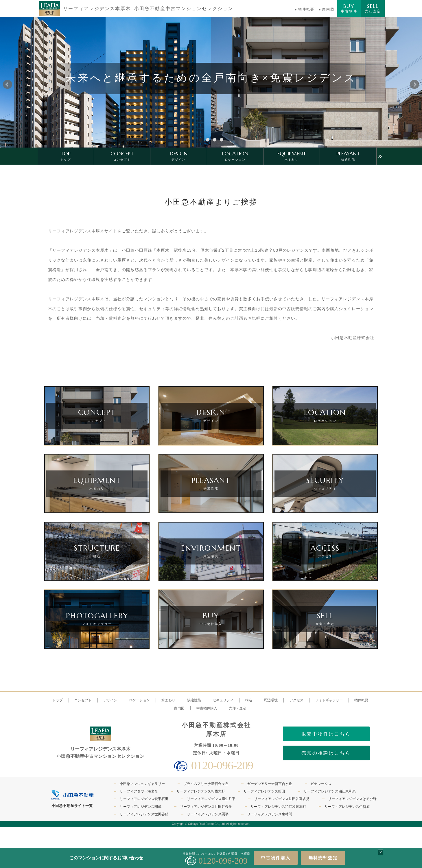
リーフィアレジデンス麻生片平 (211, 799)
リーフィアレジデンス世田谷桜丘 (206, 807)
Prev (8, 84)
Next (414, 84)
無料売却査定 (323, 858)
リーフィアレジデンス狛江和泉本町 (278, 807)
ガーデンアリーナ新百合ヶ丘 (270, 784)
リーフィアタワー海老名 (139, 791)
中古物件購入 (276, 858)
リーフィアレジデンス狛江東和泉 (330, 791)
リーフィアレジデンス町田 (264, 791)
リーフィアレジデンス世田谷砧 (144, 814)
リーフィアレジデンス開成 (141, 807)
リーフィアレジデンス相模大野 (201, 791)
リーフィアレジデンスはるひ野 (352, 799)
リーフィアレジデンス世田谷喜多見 (282, 799)
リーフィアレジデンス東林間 (270, 814)
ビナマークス (321, 784)
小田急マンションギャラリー (142, 784)
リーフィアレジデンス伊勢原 (347, 807)
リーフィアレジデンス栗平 (208, 814)
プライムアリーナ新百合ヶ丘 (206, 784)
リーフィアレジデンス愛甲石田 (144, 799)
